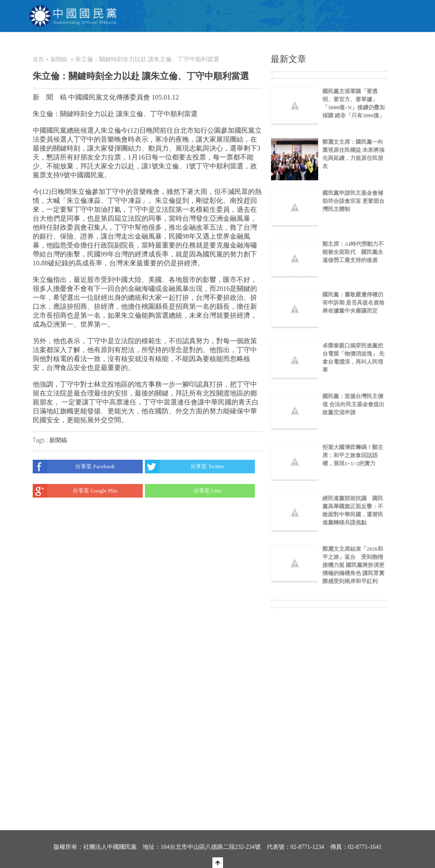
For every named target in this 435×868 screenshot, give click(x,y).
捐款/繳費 (270, 45)
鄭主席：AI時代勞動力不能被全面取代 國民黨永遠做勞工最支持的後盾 (353, 252)
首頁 (38, 59)
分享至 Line (183, 491)
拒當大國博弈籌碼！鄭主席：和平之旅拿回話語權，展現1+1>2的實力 (353, 455)
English (388, 45)
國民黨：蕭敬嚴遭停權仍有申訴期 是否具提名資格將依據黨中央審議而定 (353, 303)
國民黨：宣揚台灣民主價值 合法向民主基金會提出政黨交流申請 (353, 404)
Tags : (41, 440)
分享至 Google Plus (75, 491)
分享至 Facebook (74, 467)
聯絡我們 (348, 45)
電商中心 (310, 45)
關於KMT (122, 45)
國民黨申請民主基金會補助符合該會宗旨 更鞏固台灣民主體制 (353, 201)
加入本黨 (231, 45)
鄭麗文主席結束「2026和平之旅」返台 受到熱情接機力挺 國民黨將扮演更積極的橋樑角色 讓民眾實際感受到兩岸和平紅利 (353, 565)
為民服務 (193, 45)
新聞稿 (59, 59)
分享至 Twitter (184, 467)
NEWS (158, 45)
